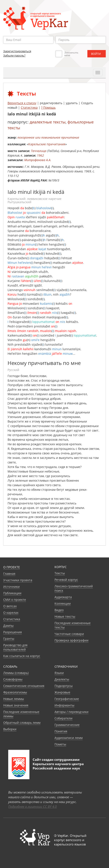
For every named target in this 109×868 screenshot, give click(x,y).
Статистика (29, 108)
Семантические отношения (24, 686)
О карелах (11, 613)
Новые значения (16, 705)
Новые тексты (65, 616)
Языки (59, 673)
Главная (9, 574)
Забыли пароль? (14, 55)
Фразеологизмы (15, 692)
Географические (67, 699)
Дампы (8, 626)
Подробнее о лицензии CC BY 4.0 (32, 806)
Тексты (60, 573)
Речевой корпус (66, 580)
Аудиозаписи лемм (69, 738)
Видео (59, 610)
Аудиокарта (63, 597)
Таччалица (39, 151)
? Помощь (48, 108)
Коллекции (63, 603)
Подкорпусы (64, 686)
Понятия (61, 731)
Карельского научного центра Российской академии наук (58, 766)
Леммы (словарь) (16, 673)
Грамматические (67, 725)
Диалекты (62, 679)
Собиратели (63, 718)
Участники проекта (18, 580)
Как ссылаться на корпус (22, 656)
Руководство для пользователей (15, 647)
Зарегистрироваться (17, 51)
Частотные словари (69, 634)
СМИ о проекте (15, 600)
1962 (40, 155)
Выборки (10, 729)
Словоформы (13, 679)
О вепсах (10, 606)
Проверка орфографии (71, 640)
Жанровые (62, 692)
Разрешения (13, 632)
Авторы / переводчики (71, 712)
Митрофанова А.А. (38, 160)
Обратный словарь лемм (22, 723)
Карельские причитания (47, 144)
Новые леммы (14, 699)
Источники (11, 587)
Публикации (12, 593)
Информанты (64, 705)
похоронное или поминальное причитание (48, 137)
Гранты (9, 639)
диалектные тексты (48, 122)
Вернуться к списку (22, 103)
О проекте (12, 567)
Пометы (60, 744)
